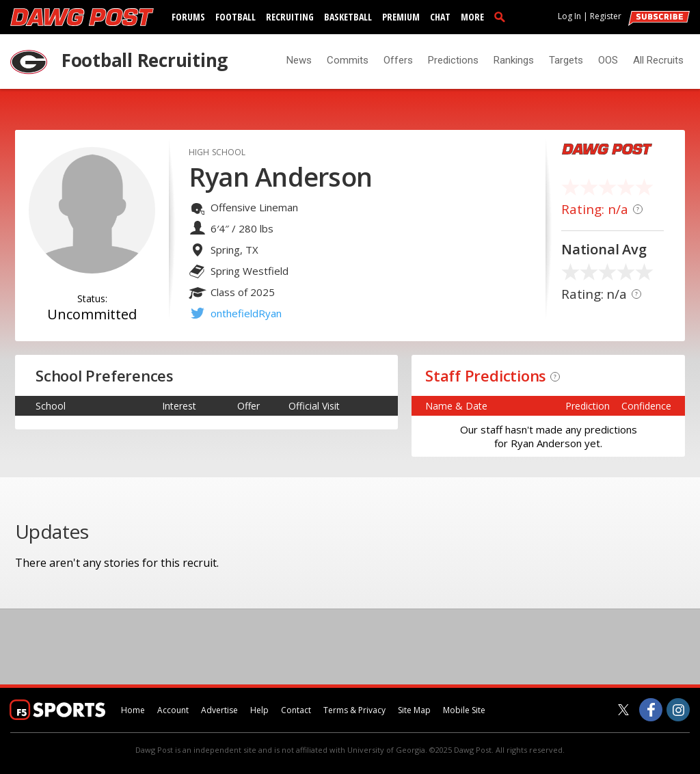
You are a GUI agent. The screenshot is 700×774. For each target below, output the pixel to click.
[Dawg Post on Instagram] (678, 710)
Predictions (453, 60)
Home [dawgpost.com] (133, 710)
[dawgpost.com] (82, 17)
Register (606, 16)
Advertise (219, 710)
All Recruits (658, 60)
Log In (569, 16)
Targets (566, 60)
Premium (401, 17)
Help (259, 710)
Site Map (414, 710)
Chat (440, 17)
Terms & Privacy (354, 710)
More (472, 17)
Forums (188, 17)
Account (173, 710)
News (299, 60)
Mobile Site (464, 710)
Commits (348, 60)
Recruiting (290, 17)
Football (235, 17)
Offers (398, 60)
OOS (608, 60)
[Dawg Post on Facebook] (651, 710)
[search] (502, 16)
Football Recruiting (145, 60)
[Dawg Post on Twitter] (623, 710)
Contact (296, 710)
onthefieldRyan (246, 313)
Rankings (514, 60)
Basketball (348, 17)
